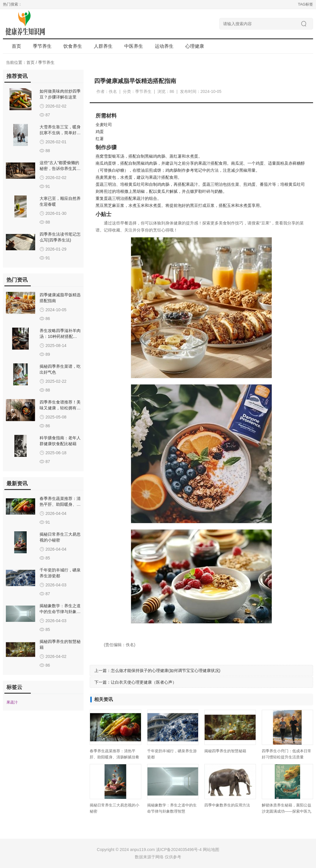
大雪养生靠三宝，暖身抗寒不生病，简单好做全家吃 (60, 133)
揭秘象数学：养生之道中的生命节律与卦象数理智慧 (60, 612)
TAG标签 (305, 4)
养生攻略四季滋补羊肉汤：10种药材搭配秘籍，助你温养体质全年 (60, 336)
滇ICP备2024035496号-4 (179, 850)
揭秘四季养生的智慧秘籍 (225, 751)
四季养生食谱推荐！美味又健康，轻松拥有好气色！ (60, 408)
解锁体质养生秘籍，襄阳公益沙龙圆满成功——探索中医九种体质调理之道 (287, 811)
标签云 (14, 687)
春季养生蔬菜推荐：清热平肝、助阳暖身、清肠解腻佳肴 (60, 504)
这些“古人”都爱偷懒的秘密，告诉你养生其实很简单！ (60, 169)
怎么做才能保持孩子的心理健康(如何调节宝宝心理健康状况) (165, 670)
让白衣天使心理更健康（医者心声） (144, 682)
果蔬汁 (204, 163)
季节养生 (46, 62)
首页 (16, 46)
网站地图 (211, 850)
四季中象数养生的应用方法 (227, 805)
